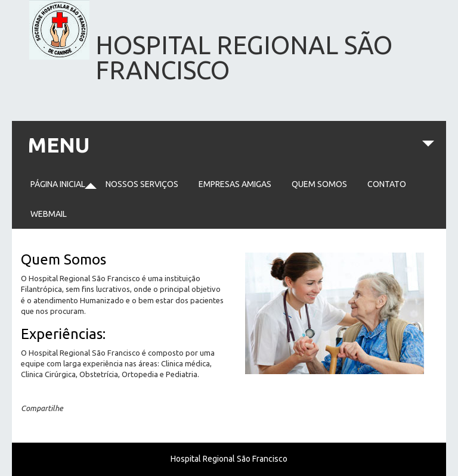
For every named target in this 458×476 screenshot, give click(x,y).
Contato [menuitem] (387, 184)
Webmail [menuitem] (49, 214)
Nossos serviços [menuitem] (142, 184)
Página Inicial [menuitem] (58, 184)
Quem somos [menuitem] (319, 184)
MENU (231, 151)
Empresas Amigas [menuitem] (235, 184)
